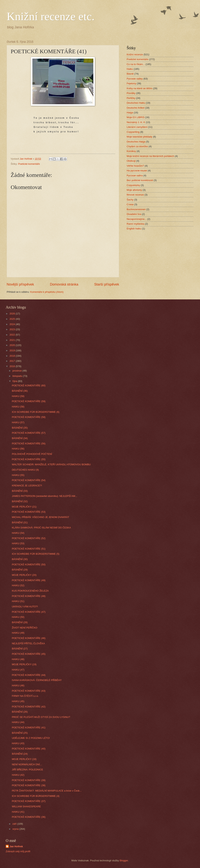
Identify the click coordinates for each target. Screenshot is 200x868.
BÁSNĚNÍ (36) (20, 391)
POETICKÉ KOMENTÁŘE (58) (29, 417)
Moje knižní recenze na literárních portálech (150, 156)
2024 (13, 324)
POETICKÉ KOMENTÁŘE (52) (29, 538)
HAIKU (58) (18, 407)
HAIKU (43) (18, 743)
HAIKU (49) (18, 633)
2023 (13, 329)
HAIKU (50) (18, 617)
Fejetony (131, 83)
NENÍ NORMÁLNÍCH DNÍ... (27, 764)
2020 (13, 345)
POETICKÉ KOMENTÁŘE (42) (29, 707)
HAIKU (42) (18, 775)
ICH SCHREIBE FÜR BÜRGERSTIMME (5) (36, 554)
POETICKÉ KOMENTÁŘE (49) (29, 580)
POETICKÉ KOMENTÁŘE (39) (29, 780)
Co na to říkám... (136, 64)
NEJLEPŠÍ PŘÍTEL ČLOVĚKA (28, 643)
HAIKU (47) (18, 670)
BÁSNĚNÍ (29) (20, 570)
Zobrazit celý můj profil (18, 851)
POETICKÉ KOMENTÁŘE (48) (29, 596)
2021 (13, 340)
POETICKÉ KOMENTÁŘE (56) (29, 444)
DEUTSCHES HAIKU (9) (25, 470)
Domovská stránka (64, 284)
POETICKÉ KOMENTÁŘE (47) (29, 612)
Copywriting (133, 132)
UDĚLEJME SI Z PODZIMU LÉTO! (31, 738)
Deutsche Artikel (136, 108)
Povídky (131, 93)
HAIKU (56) (18, 449)
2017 (13, 361)
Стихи (130, 204)
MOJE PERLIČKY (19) (24, 664)
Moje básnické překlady (140, 137)
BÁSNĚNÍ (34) (20, 438)
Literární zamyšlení (137, 127)
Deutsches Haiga (136, 142)
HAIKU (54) (18, 533)
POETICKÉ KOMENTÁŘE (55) (29, 459)
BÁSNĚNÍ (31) (20, 522)
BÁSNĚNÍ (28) (20, 622)
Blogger (124, 860)
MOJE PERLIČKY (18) (24, 759)
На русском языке (137, 171)
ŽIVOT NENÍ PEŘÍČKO (25, 628)
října (15, 381)
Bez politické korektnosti (140, 180)
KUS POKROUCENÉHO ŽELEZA (30, 591)
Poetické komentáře (29, 164)
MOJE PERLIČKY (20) (24, 575)
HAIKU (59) (18, 396)
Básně (130, 74)
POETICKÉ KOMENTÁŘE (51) (29, 549)
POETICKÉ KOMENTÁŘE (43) (29, 691)
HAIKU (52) (18, 585)
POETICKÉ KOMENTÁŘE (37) (29, 801)
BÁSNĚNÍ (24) (20, 754)
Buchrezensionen (136, 209)
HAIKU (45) (18, 701)
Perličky (131, 98)
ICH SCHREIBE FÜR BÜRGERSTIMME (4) (36, 796)
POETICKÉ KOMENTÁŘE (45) (29, 654)
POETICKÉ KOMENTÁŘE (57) (29, 433)
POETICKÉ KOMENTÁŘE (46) (29, 638)
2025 (13, 319)
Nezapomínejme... (137, 219)
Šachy (130, 200)
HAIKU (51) (18, 601)
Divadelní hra (134, 214)
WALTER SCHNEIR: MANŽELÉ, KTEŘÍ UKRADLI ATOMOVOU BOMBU (51, 464)
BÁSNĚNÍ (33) (20, 491)
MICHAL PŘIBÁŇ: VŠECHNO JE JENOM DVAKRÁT (40, 517)
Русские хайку (135, 79)
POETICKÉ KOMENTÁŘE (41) (29, 728)
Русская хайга (135, 175)
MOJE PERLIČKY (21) (24, 507)
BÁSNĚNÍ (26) (20, 712)
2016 (13, 366)
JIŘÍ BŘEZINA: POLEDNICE (27, 770)
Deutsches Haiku (136, 103)
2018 (13, 356)
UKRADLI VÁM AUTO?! (25, 607)
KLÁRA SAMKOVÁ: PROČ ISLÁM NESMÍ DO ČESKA (41, 528)
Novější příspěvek (20, 284)
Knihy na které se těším (140, 88)
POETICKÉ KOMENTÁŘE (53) (29, 512)
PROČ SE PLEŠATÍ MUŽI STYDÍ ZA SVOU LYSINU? (41, 717)
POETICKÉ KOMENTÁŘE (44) (29, 675)
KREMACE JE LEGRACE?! (27, 486)
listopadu (18, 376)
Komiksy (131, 151)
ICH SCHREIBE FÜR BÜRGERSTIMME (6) (36, 412)
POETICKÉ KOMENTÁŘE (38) (29, 785)
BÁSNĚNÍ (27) (20, 649)
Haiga (130, 113)
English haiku (134, 229)
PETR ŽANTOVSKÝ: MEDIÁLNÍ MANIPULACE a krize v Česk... (47, 791)
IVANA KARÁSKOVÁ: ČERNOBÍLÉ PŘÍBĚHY (37, 680)
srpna (16, 829)
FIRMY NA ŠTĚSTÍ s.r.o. (25, 696)
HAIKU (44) (18, 722)
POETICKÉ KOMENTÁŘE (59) (29, 401)
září (15, 824)
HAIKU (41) (18, 812)
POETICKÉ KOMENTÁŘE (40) (29, 749)
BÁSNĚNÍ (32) (20, 501)
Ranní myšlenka (135, 224)
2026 (13, 314)
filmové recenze (135, 195)
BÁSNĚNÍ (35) (20, 428)
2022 (13, 335)
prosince (17, 371)
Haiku (130, 69)
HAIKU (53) (18, 543)
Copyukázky (133, 185)
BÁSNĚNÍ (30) (20, 559)
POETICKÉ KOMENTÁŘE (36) (29, 817)
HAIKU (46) (18, 685)
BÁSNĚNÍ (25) (20, 733)
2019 (13, 350)
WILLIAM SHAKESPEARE (26, 806)
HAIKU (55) (18, 475)
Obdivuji (131, 161)
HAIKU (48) (18, 659)
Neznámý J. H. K (136, 122)
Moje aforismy (134, 190)
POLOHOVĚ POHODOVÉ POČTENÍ (32, 454)
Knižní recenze (135, 54)
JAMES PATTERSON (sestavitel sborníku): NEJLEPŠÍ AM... (44, 496)
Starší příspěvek (107, 284)
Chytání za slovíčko (137, 146)
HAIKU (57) (18, 422)
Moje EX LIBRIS (136, 117)
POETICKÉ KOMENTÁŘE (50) (29, 564)
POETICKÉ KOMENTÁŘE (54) (29, 480)
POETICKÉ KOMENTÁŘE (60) (29, 385)
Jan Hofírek (16, 846)
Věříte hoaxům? (135, 166)
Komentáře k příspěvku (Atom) (47, 292)
